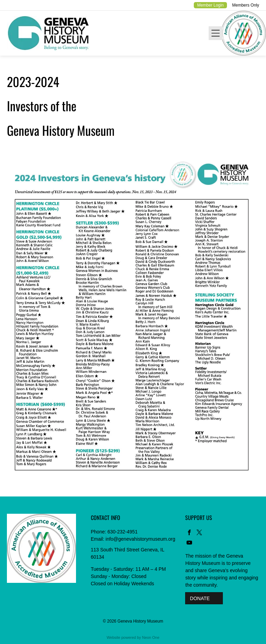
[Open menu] (216, 33)
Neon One (151, 637)
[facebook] (189, 533)
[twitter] (199, 533)
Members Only (246, 5)
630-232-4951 (122, 532)
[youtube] (189, 543)
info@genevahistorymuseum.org (141, 539)
